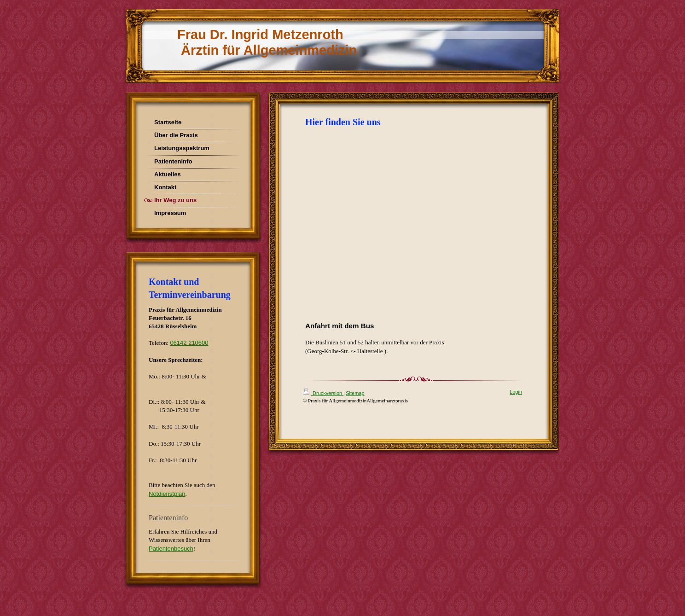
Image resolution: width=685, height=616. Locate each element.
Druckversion (323, 393)
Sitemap (355, 393)
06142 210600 (189, 343)
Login (516, 392)
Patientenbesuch (171, 549)
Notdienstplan (167, 494)
